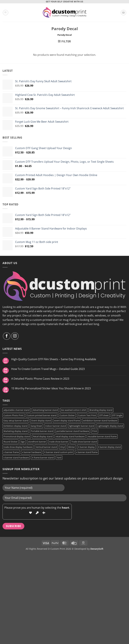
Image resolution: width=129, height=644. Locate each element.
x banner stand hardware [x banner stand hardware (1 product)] (16, 458)
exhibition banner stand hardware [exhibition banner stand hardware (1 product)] (100, 421)
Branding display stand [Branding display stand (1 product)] (101, 410)
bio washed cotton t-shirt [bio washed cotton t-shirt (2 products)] (74, 410)
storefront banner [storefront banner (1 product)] (37, 442)
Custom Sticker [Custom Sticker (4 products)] (67, 415)
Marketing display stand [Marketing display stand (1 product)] (16, 431)
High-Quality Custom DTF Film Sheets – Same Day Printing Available (54, 359)
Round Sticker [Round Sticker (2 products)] (10, 442)
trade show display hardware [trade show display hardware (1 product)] (18, 447)
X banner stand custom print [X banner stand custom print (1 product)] (59, 452)
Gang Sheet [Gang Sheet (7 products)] (36, 426)
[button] (6, 13)
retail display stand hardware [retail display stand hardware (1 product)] (70, 436)
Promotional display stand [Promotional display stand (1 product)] (17, 436)
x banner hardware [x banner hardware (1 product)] (31, 452)
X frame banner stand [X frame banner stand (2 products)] (43, 458)
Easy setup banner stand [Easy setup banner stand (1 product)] (16, 421)
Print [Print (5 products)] (95, 431)
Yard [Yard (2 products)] (59, 458)
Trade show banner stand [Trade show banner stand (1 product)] (84, 442)
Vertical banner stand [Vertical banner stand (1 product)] (46, 447)
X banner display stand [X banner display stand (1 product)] (109, 447)
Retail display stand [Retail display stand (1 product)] (43, 436)
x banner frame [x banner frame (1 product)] (11, 452)
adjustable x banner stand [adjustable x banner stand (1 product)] (17, 410)
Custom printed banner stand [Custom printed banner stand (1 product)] (42, 415)
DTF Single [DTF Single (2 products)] (117, 415)
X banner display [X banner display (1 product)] (86, 447)
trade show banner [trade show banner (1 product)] (59, 442)
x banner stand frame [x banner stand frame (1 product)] (87, 452)
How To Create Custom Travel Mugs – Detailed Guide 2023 (48, 369)
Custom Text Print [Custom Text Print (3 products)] (87, 415)
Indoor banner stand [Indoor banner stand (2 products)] (56, 426)
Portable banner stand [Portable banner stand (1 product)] (42, 431)
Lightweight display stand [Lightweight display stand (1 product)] (110, 426)
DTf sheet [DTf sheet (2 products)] (104, 415)
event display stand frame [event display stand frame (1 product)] (67, 421)
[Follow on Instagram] (15, 336)
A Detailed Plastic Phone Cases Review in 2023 (40, 379)
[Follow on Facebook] (7, 336)
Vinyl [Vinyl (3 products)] (63, 447)
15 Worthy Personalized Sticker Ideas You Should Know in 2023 (51, 388)
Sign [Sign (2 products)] (23, 442)
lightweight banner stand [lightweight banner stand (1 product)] (82, 426)
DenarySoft (97, 549)
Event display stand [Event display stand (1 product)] (41, 421)
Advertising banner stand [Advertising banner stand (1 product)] (45, 410)
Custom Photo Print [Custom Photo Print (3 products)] (14, 415)
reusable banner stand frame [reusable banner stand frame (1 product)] (102, 436)
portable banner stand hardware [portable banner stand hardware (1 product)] (73, 431)
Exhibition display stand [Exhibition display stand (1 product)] (15, 426)
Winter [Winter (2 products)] (72, 447)
